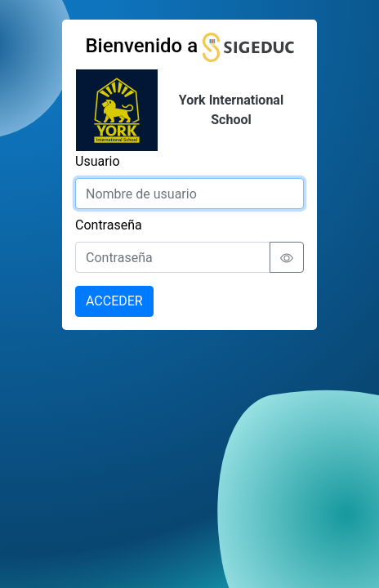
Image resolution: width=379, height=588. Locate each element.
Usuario (98, 161)
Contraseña (109, 225)
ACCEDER (114, 301)
